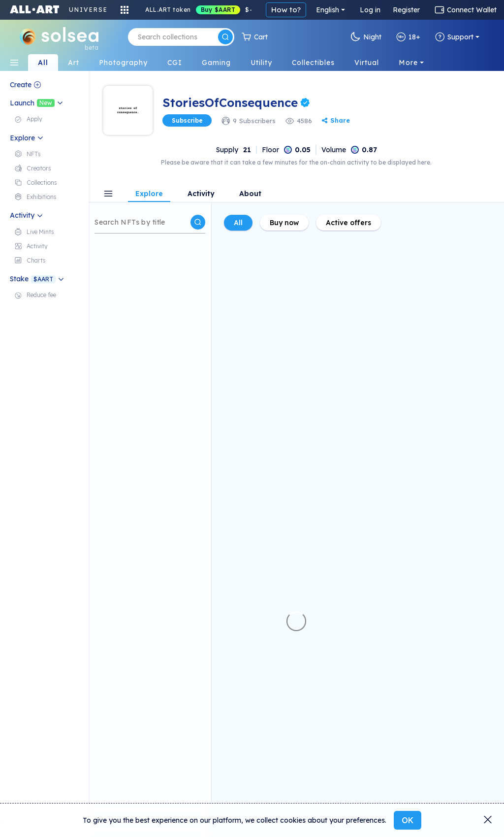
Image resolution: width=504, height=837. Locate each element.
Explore (149, 194)
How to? (286, 10)
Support (454, 37)
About (250, 194)
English (328, 10)
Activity (201, 194)
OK (408, 820)
